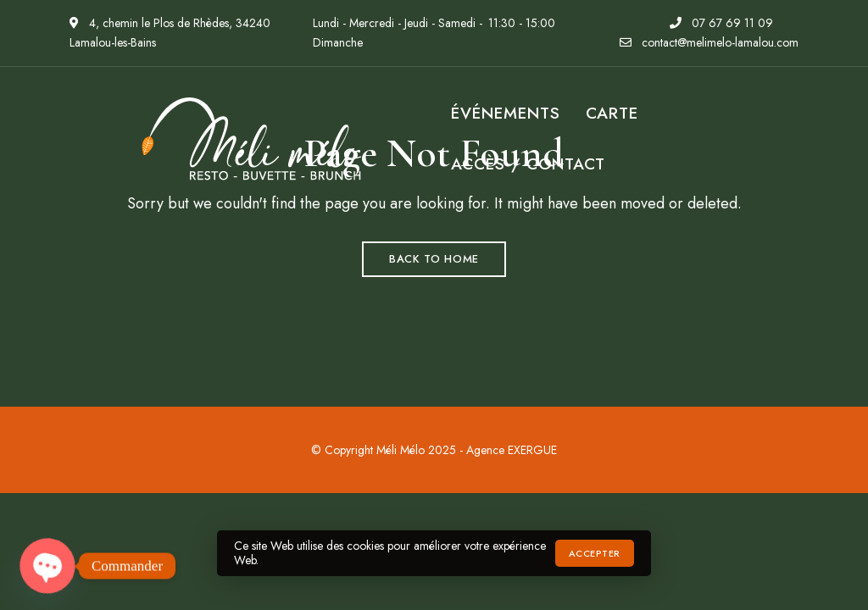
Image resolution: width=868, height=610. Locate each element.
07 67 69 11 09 (721, 23)
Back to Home (434, 259)
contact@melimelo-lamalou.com (709, 42)
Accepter (595, 553)
